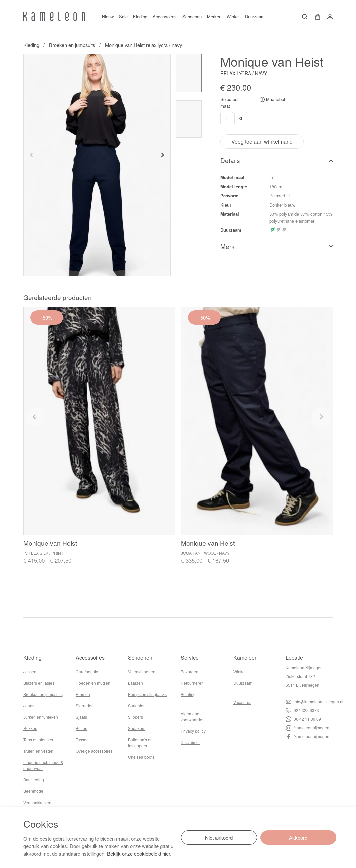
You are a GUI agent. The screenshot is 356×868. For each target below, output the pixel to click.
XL (241, 118)
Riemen (83, 694)
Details (230, 160)
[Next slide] (162, 155)
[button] (315, 17)
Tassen (82, 740)
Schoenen (192, 17)
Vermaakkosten (37, 802)
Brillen (82, 728)
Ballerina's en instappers (140, 743)
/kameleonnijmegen (307, 728)
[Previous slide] (32, 155)
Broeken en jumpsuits (72, 45)
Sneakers (137, 728)
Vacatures (242, 702)
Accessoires (165, 17)
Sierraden (85, 705)
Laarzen (136, 683)
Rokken (30, 728)
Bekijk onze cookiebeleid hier (139, 853)
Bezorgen (189, 671)
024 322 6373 (302, 710)
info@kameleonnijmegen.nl (314, 701)
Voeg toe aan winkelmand (262, 141)
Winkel (233, 17)
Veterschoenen (142, 671)
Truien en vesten (38, 751)
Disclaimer (190, 742)
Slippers (136, 717)
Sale (123, 17)
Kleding (140, 17)
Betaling (188, 694)
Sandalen (137, 705)
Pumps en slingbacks (147, 694)
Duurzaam (255, 17)
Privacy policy (193, 731)
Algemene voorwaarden (193, 716)
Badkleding (34, 780)
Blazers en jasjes (39, 683)
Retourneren (192, 683)
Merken (214, 17)
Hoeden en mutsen (93, 683)
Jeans (29, 705)
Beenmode (33, 791)
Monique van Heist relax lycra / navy (143, 45)
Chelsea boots (141, 757)
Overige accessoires (94, 751)
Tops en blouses (38, 740)
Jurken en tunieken (41, 717)
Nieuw (108, 17)
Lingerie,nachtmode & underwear (43, 765)
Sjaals (81, 717)
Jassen (30, 671)
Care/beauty (87, 671)
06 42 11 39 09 (303, 719)
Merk (227, 246)
